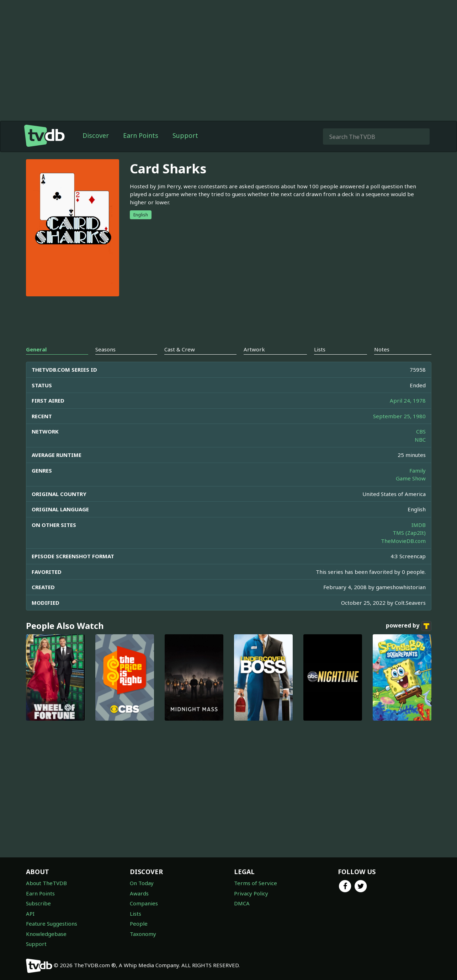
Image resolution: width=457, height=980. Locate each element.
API (30, 914)
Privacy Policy (251, 893)
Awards (139, 893)
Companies (144, 903)
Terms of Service (256, 883)
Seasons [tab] (105, 349)
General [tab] (36, 349)
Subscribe (38, 903)
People (139, 924)
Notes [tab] (382, 349)
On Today (142, 883)
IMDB (419, 525)
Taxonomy (143, 934)
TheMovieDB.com (403, 541)
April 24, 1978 (408, 400)
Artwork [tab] (254, 349)
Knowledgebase (46, 934)
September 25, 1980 (399, 416)
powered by (409, 626)
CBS (421, 431)
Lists (135, 914)
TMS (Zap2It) (409, 533)
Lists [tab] (320, 349)
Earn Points (141, 135)
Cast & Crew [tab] (180, 349)
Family (418, 470)
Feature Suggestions (52, 924)
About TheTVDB (46, 883)
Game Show (411, 478)
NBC (420, 440)
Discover (96, 135)
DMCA (242, 903)
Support (185, 135)
